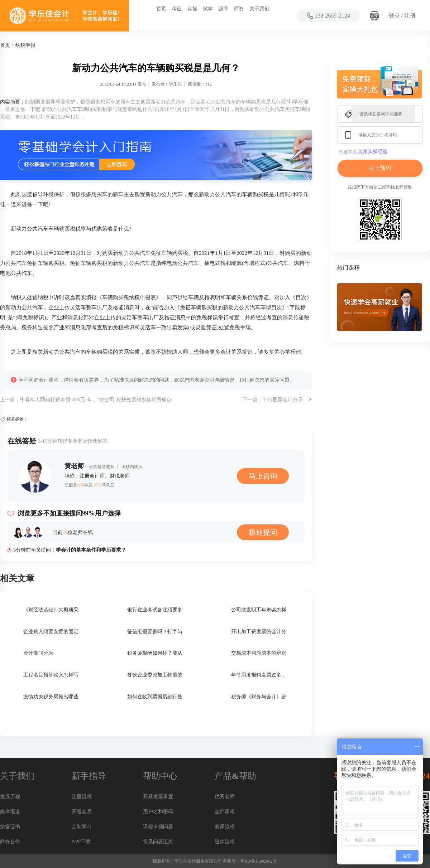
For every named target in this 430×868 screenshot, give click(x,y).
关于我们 (259, 9)
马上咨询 (263, 476)
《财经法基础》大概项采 (51, 610)
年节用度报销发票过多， (259, 675)
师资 (239, 9)
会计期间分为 (38, 653)
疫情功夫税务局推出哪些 (51, 697)
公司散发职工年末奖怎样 (259, 610)
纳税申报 (25, 45)
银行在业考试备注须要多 (155, 610)
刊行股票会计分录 (283, 400)
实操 (192, 9)
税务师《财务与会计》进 (259, 697)
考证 (177, 9)
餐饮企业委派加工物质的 (155, 675)
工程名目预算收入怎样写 (51, 675)
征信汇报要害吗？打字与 (155, 632)
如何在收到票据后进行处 (155, 697)
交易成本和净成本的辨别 (259, 653)
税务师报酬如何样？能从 (155, 653)
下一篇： (253, 400)
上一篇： (10, 400)
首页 (161, 9)
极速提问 (263, 532)
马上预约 (380, 168)
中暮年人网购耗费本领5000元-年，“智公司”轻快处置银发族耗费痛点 (96, 400)
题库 (223, 9)
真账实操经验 (373, 152)
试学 (208, 9)
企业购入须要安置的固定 (51, 632)
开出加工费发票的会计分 (259, 632)
